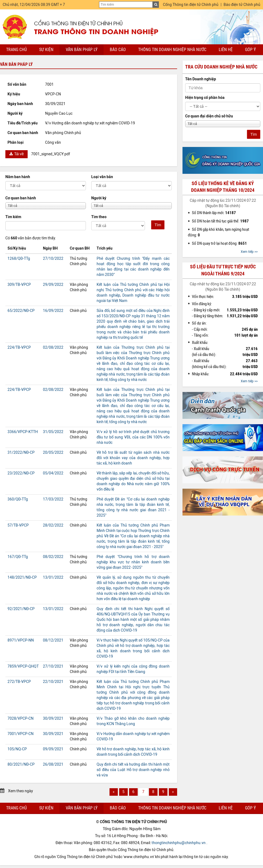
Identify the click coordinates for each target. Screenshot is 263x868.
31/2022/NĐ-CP (21, 453)
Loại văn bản (102, 177)
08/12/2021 (53, 640)
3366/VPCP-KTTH (23, 432)
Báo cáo (118, 50)
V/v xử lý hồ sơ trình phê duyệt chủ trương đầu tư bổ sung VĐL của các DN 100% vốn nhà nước (133, 437)
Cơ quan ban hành (21, 198)
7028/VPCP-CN (21, 718)
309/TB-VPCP (19, 285)
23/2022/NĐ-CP (21, 473)
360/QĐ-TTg (18, 499)
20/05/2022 (53, 453)
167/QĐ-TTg (18, 557)
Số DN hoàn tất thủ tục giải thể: (220, 221)
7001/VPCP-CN (21, 734)
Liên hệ (226, 50)
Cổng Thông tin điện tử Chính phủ (191, 5)
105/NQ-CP (17, 749)
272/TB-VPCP (19, 682)
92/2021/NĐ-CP (21, 609)
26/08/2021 (53, 764)
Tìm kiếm (13, 217)
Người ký (99, 198)
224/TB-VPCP (19, 347)
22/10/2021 (53, 682)
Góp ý (250, 50)
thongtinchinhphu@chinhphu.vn (179, 843)
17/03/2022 (53, 499)
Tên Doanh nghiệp (201, 79)
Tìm (158, 225)
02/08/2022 (53, 347)
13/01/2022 (53, 577)
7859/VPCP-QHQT (23, 666)
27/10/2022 (53, 259)
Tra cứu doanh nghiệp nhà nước (221, 67)
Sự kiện (46, 50)
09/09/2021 (53, 749)
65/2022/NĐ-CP (21, 311)
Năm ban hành (18, 177)
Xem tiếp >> (249, 252)
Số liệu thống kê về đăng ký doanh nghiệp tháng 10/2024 (223, 187)
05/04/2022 (53, 473)
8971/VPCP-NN (21, 640)
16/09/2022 (53, 311)
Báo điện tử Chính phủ (242, 5)
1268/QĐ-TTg (19, 259)
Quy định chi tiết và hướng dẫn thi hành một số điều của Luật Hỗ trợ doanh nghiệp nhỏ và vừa (133, 770)
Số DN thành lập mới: (214, 213)
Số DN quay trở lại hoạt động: (219, 243)
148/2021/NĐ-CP (22, 577)
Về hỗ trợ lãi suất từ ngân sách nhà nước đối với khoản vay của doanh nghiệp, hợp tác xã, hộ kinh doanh (133, 458)
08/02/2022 (53, 557)
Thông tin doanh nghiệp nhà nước (172, 50)
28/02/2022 (53, 525)
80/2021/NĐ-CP (21, 764)
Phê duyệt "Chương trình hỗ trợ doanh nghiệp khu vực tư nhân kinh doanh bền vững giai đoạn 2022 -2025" (133, 562)
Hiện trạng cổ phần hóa (205, 98)
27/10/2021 (53, 666)
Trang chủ (17, 50)
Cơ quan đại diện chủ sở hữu (209, 116)
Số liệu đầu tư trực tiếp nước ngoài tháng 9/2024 (223, 270)
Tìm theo (99, 217)
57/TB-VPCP (18, 525)
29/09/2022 (53, 285)
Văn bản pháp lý (82, 50)
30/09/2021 (53, 718)
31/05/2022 (53, 432)
